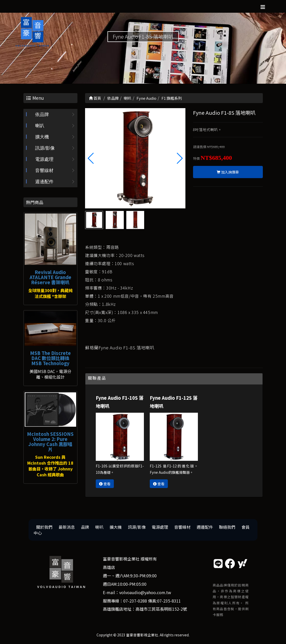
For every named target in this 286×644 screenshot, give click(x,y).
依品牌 (42, 115)
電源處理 (44, 159)
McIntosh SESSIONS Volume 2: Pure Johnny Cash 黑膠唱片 (50, 441)
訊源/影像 (45, 148)
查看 (105, 484)
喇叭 (40, 126)
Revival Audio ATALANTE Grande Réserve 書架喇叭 (50, 277)
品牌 (85, 527)
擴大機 (42, 137)
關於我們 (44, 527)
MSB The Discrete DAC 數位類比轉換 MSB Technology (50, 358)
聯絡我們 (227, 527)
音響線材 (44, 170)
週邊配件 (44, 182)
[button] (179, 158)
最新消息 (67, 527)
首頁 (95, 98)
